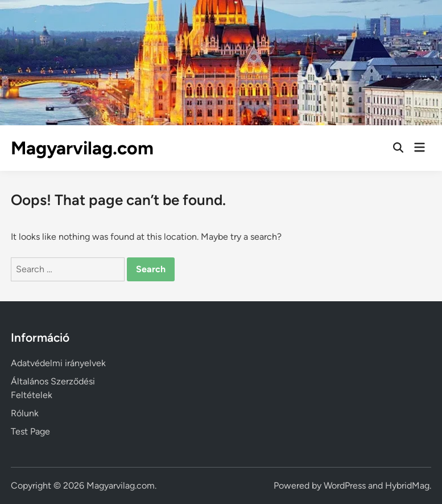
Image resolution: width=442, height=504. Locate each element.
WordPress (345, 485)
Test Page (30, 431)
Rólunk (25, 413)
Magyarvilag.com (82, 148)
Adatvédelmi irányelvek (58, 363)
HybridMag (407, 485)
